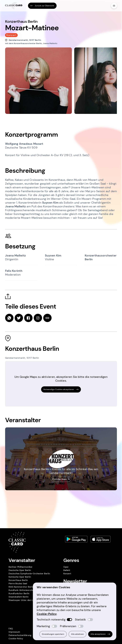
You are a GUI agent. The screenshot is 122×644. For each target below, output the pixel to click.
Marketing (43, 626)
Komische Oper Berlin (20, 577)
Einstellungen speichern (53, 634)
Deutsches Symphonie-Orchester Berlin (29, 574)
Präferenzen (68, 626)
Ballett (67, 570)
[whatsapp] (9, 318)
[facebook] (28, 318)
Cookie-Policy (16, 639)
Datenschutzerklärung (20, 635)
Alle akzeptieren (100, 634)
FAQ (11, 629)
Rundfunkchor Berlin (19, 593)
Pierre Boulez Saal (18, 584)
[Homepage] (14, 6)
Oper (66, 567)
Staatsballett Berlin (19, 597)
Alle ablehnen (78, 634)
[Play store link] (76, 539)
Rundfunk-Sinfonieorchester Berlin (26, 590)
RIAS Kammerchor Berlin (21, 587)
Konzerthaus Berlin (18, 580)
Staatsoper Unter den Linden (24, 600)
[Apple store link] (101, 539)
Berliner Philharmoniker (21, 567)
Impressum (14, 632)
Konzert (67, 574)
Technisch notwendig (51, 620)
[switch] (69, 620)
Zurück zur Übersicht (42, 6)
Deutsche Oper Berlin (20, 570)
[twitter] (19, 318)
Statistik (80, 620)
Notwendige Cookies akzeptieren (61, 389)
